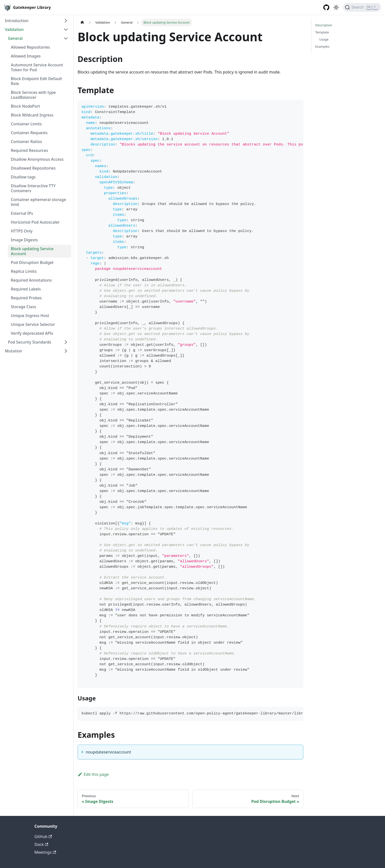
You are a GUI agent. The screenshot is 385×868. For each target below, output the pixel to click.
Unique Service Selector (33, 324)
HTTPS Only (22, 231)
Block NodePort (25, 106)
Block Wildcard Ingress (32, 115)
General (15, 38)
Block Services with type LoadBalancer (33, 95)
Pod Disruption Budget (32, 262)
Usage (324, 39)
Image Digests (24, 240)
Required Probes (26, 298)
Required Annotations (31, 280)
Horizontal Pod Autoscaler (35, 222)
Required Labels (26, 289)
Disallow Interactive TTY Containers (33, 188)
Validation (14, 29)
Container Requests (29, 133)
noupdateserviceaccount (108, 752)
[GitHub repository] (326, 7)
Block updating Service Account (32, 251)
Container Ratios (26, 142)
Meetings (45, 852)
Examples (322, 46)
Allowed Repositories (30, 47)
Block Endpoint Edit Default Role (36, 81)
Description (324, 25)
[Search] (362, 7)
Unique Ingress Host (30, 316)
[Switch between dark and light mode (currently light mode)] (336, 7)
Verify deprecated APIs (32, 333)
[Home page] (82, 22)
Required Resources (29, 150)
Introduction (17, 21)
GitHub (43, 837)
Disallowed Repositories (33, 168)
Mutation (14, 351)
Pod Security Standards (30, 342)
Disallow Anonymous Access (37, 159)
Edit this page (93, 774)
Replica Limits (24, 271)
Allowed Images (26, 56)
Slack (41, 844)
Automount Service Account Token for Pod (37, 67)
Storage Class (23, 307)
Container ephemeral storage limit (38, 202)
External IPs (22, 213)
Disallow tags (23, 177)
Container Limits (26, 124)
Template (322, 32)
